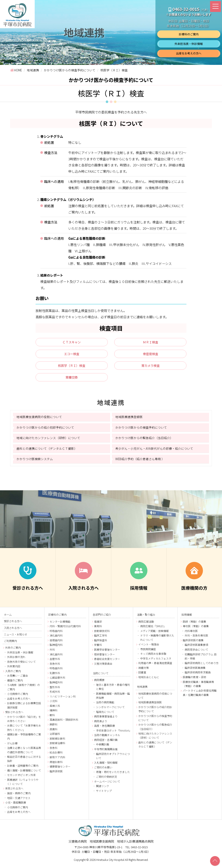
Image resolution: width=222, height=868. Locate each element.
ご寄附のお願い (103, 769)
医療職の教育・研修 (194, 679)
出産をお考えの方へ (189, 53)
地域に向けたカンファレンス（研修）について (48, 440)
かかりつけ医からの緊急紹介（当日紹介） (144, 440)
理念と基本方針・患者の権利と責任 (113, 689)
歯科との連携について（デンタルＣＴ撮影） (47, 451)
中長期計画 (103, 747)
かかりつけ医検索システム (35, 461)
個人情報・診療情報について (24, 772)
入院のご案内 (13, 673)
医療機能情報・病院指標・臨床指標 (113, 698)
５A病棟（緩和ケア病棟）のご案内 (24, 689)
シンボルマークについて (110, 709)
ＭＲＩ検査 (150, 343)
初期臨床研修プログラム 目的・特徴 (201, 658)
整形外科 (55, 689)
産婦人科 (55, 708)
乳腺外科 (55, 675)
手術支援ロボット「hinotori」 (113, 733)
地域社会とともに (149, 679)
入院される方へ (13, 630)
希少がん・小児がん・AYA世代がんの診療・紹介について (154, 451)
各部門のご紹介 (102, 617)
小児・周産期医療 (16, 805)
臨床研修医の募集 (193, 642)
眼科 (52, 717)
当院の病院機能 (105, 705)
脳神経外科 (56, 684)
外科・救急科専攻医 (196, 638)
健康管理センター (60, 769)
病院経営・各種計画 (106, 742)
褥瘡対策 (144, 670)
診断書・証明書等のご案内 (23, 768)
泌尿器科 (55, 736)
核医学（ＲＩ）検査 (72, 367)
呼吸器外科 (56, 670)
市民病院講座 (148, 651)
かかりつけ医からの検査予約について (141, 430)
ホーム (8, 617)
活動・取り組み (146, 617)
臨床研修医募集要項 (196, 647)
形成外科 (55, 694)
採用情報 (187, 617)
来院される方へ (14, 791)
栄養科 (98, 647)
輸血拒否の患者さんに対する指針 (24, 761)
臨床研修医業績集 (195, 670)
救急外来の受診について (21, 664)
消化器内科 (56, 638)
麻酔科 (54, 727)
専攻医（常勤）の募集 (196, 628)
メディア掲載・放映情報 (154, 633)
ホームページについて (107, 783)
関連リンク (103, 788)
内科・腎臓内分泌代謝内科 (65, 628)
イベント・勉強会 (149, 647)
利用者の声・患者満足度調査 (155, 665)
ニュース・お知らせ (16, 636)
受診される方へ (13, 623)
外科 (52, 652)
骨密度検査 (150, 355)
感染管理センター (104, 656)
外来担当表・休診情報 (189, 44)
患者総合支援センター (107, 661)
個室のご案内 (15, 683)
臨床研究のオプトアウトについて (113, 758)
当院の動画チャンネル (107, 737)
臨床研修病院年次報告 (198, 675)
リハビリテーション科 (63, 698)
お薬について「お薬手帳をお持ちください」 (24, 730)
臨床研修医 (56, 773)
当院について (101, 675)
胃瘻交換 (72, 379)
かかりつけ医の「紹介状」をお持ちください (24, 721)
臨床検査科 (101, 642)
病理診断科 (56, 764)
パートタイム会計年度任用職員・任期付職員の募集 (200, 695)
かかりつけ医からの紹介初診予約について (45, 430)
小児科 (54, 703)
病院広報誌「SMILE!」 (153, 628)
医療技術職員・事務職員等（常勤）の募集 (198, 686)
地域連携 (111, 404)
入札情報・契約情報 (106, 765)
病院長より (101, 723)
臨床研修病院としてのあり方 (202, 665)
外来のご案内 (13, 650)
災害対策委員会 (103, 666)
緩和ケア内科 (57, 759)
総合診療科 (56, 755)
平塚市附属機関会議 (106, 751)
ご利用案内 (10, 643)
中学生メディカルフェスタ (156, 660)
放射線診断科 (57, 741)
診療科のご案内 (189, 34)
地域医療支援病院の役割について (39, 419)
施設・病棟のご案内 (19, 795)
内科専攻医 (191, 633)
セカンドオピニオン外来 (21, 777)
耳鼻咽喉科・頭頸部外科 (64, 722)
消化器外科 (56, 656)
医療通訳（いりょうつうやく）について (23, 784)
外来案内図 (14, 669)
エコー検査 (72, 355)
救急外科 (55, 666)
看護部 (98, 624)
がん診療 (12, 746)
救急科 (54, 750)
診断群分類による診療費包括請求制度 (24, 707)
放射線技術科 (102, 633)
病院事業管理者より (106, 719)
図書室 (142, 675)
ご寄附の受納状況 (106, 779)
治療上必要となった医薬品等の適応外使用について (24, 752)
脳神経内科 (56, 647)
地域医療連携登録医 (129, 419)
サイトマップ (104, 793)
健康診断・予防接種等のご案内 (24, 739)
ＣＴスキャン (72, 343)
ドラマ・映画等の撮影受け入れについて (157, 640)
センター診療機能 (60, 624)
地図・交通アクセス (19, 800)
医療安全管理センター (107, 652)
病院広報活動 (146, 624)
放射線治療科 (57, 745)
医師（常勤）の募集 (194, 624)
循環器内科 (56, 642)
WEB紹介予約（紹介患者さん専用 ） (140, 461)
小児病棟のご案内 (18, 696)
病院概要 (99, 682)
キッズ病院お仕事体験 (153, 656)
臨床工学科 (101, 638)
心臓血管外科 (57, 680)
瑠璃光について (105, 714)
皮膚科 (54, 731)
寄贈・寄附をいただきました (113, 774)
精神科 (54, 713)
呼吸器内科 (56, 633)
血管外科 (55, 661)
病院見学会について (196, 652)
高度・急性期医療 (104, 728)
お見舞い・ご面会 (18, 678)
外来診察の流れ (16, 659)
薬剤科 (98, 628)
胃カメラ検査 (150, 367)
